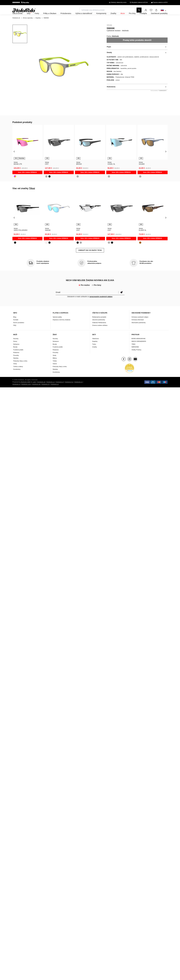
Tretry (94, 351)
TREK (134, 351)
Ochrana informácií (138, 326)
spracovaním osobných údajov (101, 303)
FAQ (15, 332)
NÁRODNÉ (135, 354)
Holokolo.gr (55, 391)
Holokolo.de (36, 391)
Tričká (55, 368)
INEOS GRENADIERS (139, 348)
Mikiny (55, 365)
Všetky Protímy (136, 356)
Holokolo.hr (46, 391)
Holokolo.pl (60, 389)
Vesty (15, 370)
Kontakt (16, 326)
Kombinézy (17, 376)
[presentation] (14, 158)
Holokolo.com (26, 391)
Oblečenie (96, 345)
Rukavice (16, 359)
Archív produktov (19, 329)
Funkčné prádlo (18, 356)
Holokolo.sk (41, 389)
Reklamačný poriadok (99, 324)
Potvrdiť (121, 299)
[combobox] (163, 11)
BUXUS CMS (26, 389)
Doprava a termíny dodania (62, 326)
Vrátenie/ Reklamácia (99, 329)
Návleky (16, 365)
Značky (95, 354)
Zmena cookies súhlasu (100, 332)
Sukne (55, 370)
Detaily (109, 59)
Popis (109, 53)
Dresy (15, 348)
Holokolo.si (16, 391)
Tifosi (109, 32)
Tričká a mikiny (18, 373)
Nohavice (16, 351)
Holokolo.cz (51, 389)
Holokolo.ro (78, 389)
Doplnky (95, 348)
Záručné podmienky (99, 326)
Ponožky (16, 362)
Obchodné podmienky (139, 329)
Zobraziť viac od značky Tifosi (90, 257)
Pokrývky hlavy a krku (20, 368)
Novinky (16, 345)
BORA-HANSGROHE (139, 345)
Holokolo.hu (69, 389)
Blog (15, 324)
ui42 (34, 389)
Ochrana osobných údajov (140, 324)
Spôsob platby (57, 324)
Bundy (15, 354)
